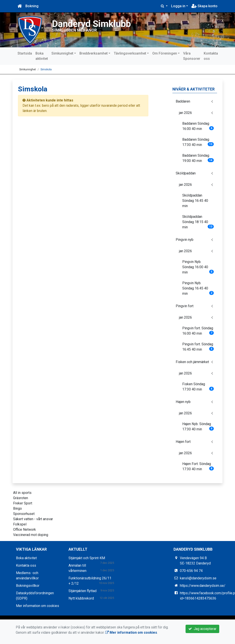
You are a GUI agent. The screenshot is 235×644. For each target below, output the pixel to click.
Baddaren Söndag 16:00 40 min (198, 126)
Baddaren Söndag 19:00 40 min (198, 158)
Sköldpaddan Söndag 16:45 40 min (195, 201)
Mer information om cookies (38, 606)
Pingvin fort (185, 306)
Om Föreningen (165, 53)
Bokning (32, 6)
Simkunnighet (62, 53)
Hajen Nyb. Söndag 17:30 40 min (198, 427)
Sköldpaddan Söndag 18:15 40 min (198, 222)
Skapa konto (204, 6)
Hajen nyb (183, 402)
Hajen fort (183, 442)
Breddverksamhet (94, 53)
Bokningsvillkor (28, 586)
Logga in (178, 6)
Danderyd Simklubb (92, 24)
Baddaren (183, 101)
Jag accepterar (202, 629)
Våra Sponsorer (192, 56)
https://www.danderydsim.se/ (203, 586)
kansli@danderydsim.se (198, 578)
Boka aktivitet (42, 56)
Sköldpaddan (186, 173)
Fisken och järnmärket (192, 362)
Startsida (25, 53)
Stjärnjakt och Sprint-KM (87, 558)
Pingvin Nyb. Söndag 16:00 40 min (198, 267)
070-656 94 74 (191, 571)
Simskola (46, 69)
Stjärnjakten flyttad (82, 591)
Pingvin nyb (185, 240)
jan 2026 (185, 113)
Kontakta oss (211, 56)
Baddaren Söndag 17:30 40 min (198, 142)
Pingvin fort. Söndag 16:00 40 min (198, 331)
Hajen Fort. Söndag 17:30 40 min (198, 466)
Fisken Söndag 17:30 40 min (198, 387)
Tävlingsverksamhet (130, 53)
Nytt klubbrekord (81, 598)
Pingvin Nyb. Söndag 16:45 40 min (198, 288)
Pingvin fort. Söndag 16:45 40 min (198, 347)
